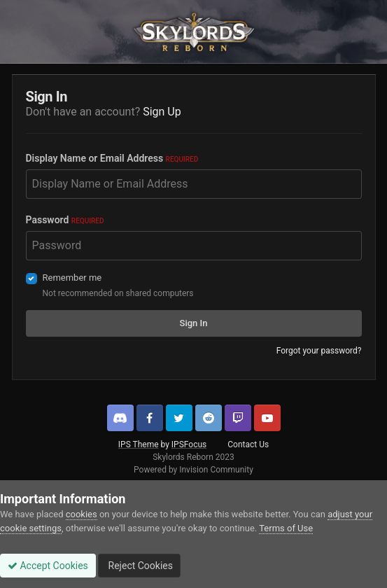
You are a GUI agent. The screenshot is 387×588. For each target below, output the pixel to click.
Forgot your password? (319, 351)
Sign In (194, 323)
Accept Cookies (48, 566)
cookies (82, 514)
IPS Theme (139, 444)
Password (65, 220)
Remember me (72, 278)
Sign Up (162, 112)
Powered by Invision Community (193, 470)
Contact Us (248, 444)
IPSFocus (189, 444)
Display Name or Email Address (112, 158)
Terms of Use (286, 528)
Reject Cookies (139, 566)
